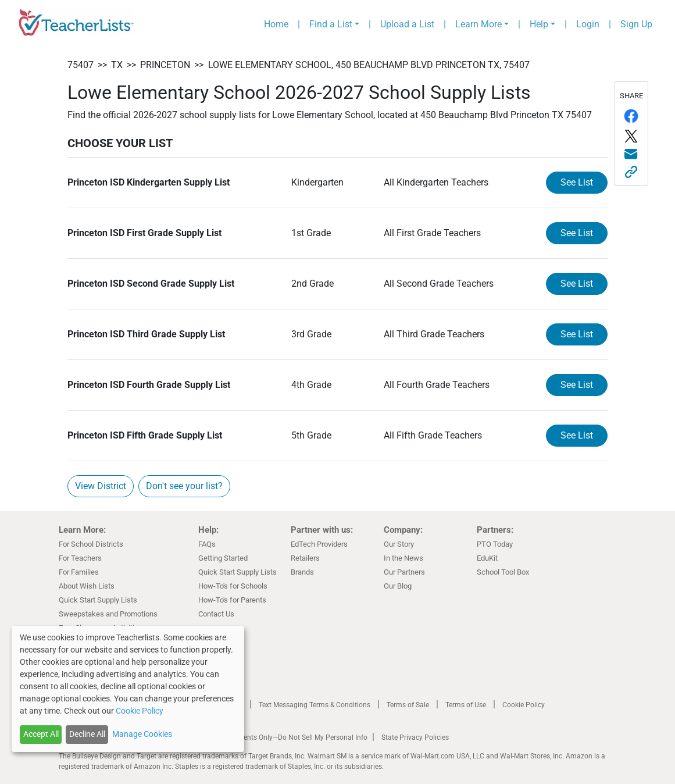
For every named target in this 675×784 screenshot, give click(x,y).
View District (101, 486)
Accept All (41, 734)
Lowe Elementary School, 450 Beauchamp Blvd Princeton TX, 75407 (369, 65)
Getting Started (223, 558)
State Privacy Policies (415, 737)
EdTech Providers (319, 544)
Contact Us (216, 614)
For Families (79, 572)
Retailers (305, 558)
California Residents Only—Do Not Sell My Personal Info (281, 737)
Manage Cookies (142, 734)
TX (117, 65)
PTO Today (495, 544)
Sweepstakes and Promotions (108, 614)
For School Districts (91, 544)
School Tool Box (503, 572)
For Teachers (80, 558)
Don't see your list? (184, 486)
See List (577, 182)
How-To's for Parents (232, 600)
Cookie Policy (524, 705)
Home (276, 24)
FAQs (207, 544)
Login (588, 24)
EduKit (487, 558)
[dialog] (128, 689)
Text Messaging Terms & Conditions (315, 705)
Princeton (165, 65)
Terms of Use (466, 705)
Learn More (478, 24)
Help (539, 24)
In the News (403, 558)
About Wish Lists (87, 586)
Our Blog (398, 586)
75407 (81, 65)
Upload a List (407, 24)
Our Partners (404, 572)
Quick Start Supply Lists (98, 600)
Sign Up (636, 24)
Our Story (399, 544)
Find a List (331, 24)
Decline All (87, 734)
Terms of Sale (408, 705)
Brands (302, 572)
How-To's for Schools (233, 586)
